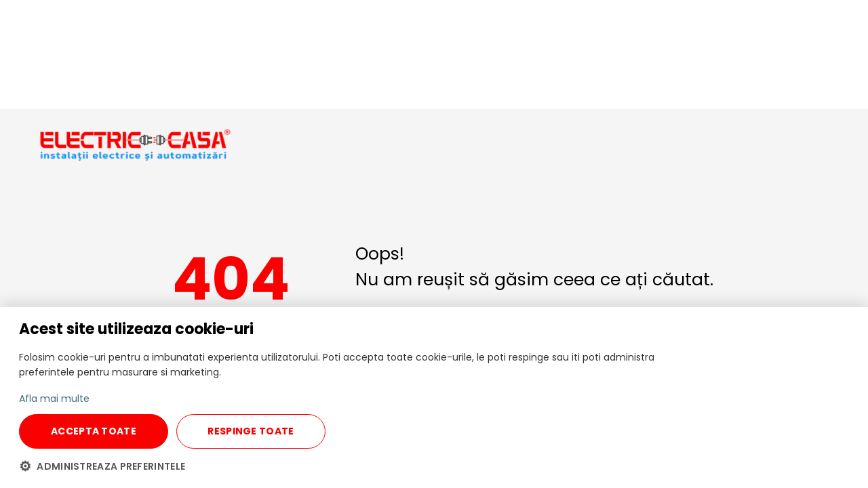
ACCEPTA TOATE (94, 431)
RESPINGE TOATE (251, 431)
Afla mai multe (54, 399)
